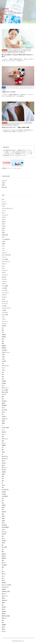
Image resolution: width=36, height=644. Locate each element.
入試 (3, 363)
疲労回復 (4, 540)
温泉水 (3, 507)
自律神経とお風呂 (6, 591)
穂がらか (4, 563)
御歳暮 (3, 421)
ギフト (3, 237)
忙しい (3, 430)
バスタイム (4, 281)
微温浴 (3, 423)
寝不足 (3, 412)
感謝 (3, 441)
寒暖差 (3, 403)
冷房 (3, 372)
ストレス (4, 257)
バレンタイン (5, 290)
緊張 (3, 567)
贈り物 (3, 609)
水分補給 (4, 494)
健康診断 (4, 346)
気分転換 (4, 492)
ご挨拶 (3, 242)
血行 (3, 605)
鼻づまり (4, 631)
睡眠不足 (4, 556)
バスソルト (4, 279)
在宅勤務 (4, 381)
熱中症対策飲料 (5, 527)
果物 (3, 476)
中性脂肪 (4, 326)
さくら (3, 246)
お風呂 (3, 233)
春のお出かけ (5, 459)
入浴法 (3, 359)
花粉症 (3, 598)
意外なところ (5, 439)
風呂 (3, 622)
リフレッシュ (5, 321)
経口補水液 (4, 565)
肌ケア (3, 572)
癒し (3, 545)
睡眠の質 (4, 554)
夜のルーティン (5, 388)
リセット (4, 319)
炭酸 (3, 514)
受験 (3, 374)
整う (3, 447)
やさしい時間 (5, 315)
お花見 (3, 228)
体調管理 (4, 337)
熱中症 (3, 523)
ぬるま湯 (4, 277)
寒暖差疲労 (4, 405)
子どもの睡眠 (5, 390)
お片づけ (4, 226)
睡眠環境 (4, 558)
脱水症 (3, 580)
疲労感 (3, 543)
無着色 (3, 518)
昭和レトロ (4, 467)
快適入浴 (4, 432)
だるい (3, 266)
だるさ (3, 268)
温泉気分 (4, 505)
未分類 (3, 185)
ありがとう (4, 204)
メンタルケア (5, 312)
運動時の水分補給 (6, 616)
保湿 (3, 341)
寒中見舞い (4, 401)
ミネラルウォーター (6, 308)
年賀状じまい (5, 419)
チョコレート (5, 270)
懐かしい (4, 443)
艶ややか (4, 594)
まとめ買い (4, 306)
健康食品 (4, 348)
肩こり (3, 576)
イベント (4, 210)
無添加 (3, 516)
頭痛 (3, 620)
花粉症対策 (4, 600)
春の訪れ (4, 463)
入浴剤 (3, 183)
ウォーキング (5, 215)
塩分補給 (4, 383)
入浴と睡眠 (4, 350)
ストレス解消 (5, 259)
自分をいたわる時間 (6, 585)
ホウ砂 (3, 299)
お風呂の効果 (5, 235)
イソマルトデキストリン (7, 208)
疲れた (3, 538)
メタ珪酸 (4, 310)
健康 (3, 343)
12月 (3, 199)
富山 (3, 399)
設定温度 (4, 607)
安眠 (3, 397)
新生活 (3, 452)
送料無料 (4, 611)
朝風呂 (3, 474)
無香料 (3, 521)
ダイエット (4, 264)
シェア (3, 248)
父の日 (3, 529)
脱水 (3, 578)
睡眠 (3, 552)
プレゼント (4, 297)
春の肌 (3, 461)
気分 (3, 487)
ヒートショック (5, 292)
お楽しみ (4, 222)
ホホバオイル (5, 301)
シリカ (3, 250)
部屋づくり (4, 618)
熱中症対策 (4, 525)
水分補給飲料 (5, 496)
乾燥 (3, 330)
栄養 (3, 478)
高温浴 (3, 629)
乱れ (3, 328)
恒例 (3, 436)
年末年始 (4, 416)
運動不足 (4, 614)
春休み (3, 465)
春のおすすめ (5, 456)
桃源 (3, 481)
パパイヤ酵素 (5, 286)
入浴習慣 (4, 361)
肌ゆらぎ (4, 574)
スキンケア (4, 181)
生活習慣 (4, 534)
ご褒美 (3, 244)
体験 (3, 339)
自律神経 (4, 589)
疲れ (3, 536)
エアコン (4, 219)
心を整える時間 (5, 428)
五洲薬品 (4, 335)
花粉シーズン (5, 596)
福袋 (3, 560)
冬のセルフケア (5, 365)
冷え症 (3, 370)
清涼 (3, 501)
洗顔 (3, 498)
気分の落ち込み (5, 490)
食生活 (3, 627)
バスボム (4, 284)
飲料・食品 (4, 187)
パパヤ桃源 (4, 288)
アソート (4, 202)
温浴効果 (4, 512)
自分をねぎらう (5, 587)
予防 (3, 332)
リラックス (4, 323)
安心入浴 (4, 394)
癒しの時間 (4, 547)
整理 (3, 450)
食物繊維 (4, 625)
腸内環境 (4, 583)
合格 (3, 377)
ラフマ (3, 317)
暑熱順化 (4, 472)
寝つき (3, 408)
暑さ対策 (4, 470)
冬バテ (3, 368)
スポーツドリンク (6, 261)
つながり (4, 272)
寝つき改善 (4, 410)
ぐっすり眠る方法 (6, 239)
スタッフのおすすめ (6, 255)
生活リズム (4, 532)
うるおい (4, 217)
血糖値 (3, 602)
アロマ (3, 206)
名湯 (3, 379)
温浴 (3, 509)
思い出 (3, 434)
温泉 (3, 503)
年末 (3, 414)
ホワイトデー (5, 303)
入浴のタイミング (6, 352)
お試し (3, 230)
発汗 (3, 549)
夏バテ (3, 385)
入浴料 (3, 357)
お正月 (3, 224)
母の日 (3, 485)
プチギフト (4, 295)
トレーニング (5, 275)
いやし (3, 213)
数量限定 (4, 445)
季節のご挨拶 (5, 392)
